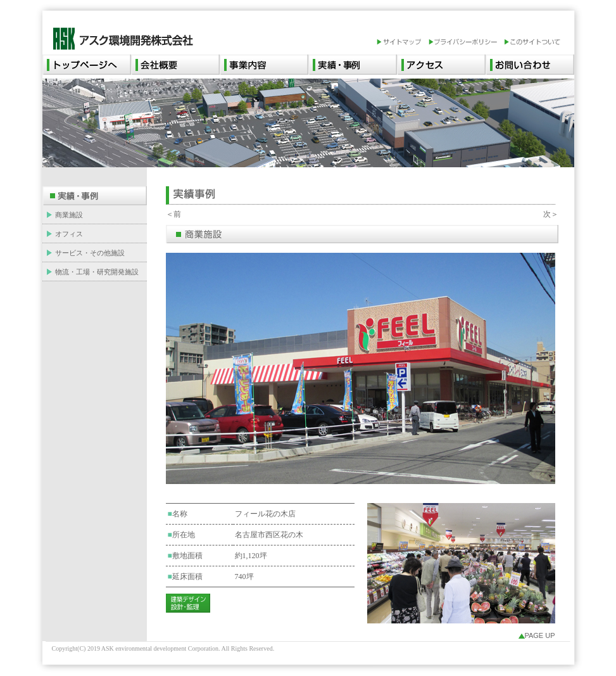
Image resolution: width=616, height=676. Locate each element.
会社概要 (175, 65)
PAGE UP (539, 635)
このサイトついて (532, 42)
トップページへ (87, 65)
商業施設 (69, 215)
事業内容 (264, 65)
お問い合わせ (530, 65)
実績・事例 (353, 65)
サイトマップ (402, 42)
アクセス (441, 65)
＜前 (173, 214)
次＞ (551, 214)
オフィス (69, 234)
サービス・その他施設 (90, 253)
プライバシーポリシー (466, 42)
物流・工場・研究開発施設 (97, 272)
